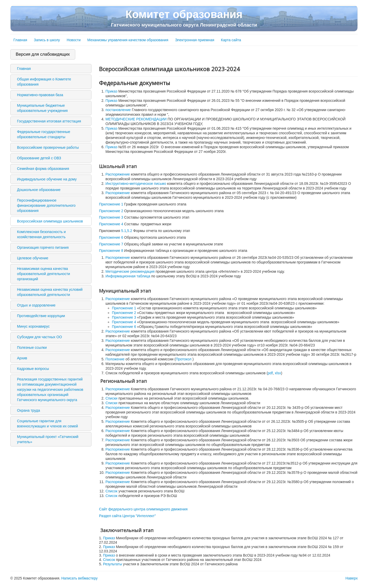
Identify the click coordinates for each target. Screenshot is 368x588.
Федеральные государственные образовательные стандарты (44, 134)
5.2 (129, 231)
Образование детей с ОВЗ (39, 158)
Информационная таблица (128, 276)
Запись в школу (47, 40)
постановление (118, 110)
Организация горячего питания (43, 247)
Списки (111, 398)
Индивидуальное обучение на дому (47, 179)
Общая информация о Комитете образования (44, 82)
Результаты (113, 564)
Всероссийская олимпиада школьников (50, 221)
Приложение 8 (111, 251)
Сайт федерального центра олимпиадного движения (143, 509)
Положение (115, 359)
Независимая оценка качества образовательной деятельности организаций (44, 274)
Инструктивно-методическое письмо (136, 184)
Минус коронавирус (33, 326)
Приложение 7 (111, 244)
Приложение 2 (111, 211)
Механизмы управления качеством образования (128, 40)
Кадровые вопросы (33, 369)
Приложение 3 (111, 217)
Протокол (184, 359)
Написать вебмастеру (80, 578)
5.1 (124, 231)
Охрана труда (28, 410)
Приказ (111, 91)
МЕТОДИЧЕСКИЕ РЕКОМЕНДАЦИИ (136, 119)
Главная (20, 40)
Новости (74, 40)
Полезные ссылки (32, 347)
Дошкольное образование (39, 190)
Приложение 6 (111, 237)
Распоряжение (118, 174)
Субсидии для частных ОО (39, 337)
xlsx (278, 373)
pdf (270, 373)
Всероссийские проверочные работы (48, 147)
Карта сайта (231, 40)
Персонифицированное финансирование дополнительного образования (46, 205)
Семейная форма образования (43, 169)
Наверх (352, 578)
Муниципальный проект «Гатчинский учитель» (48, 439)
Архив (22, 358)
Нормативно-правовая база (40, 95)
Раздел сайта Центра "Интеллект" (127, 516)
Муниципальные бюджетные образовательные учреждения (42, 108)
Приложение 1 (111, 204)
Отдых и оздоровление (36, 305)
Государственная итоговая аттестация (49, 121)
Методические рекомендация (130, 271)
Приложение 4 (111, 224)
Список (111, 491)
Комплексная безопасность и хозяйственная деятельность (41, 234)
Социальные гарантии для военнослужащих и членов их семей (47, 424)
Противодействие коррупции (41, 316)
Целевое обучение (33, 258)
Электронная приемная (195, 40)
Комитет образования (184, 18)
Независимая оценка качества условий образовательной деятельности (50, 292)
